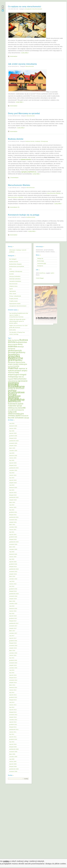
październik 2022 (14, 497)
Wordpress (40, 266)
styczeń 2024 (13, 480)
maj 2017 (12, 636)
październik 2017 (14, 623)
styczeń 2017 (13, 638)
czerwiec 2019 (13, 579)
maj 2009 (12, 759)
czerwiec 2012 (13, 720)
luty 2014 (12, 692)
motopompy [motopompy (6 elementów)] (13, 377)
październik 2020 (14, 542)
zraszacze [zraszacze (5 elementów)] (25, 416)
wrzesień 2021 (13, 520)
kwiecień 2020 (13, 554)
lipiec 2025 (12, 448)
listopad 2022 (13, 495)
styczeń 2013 (13, 710)
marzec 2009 (13, 761)
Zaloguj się (40, 258)
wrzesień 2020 (13, 544)
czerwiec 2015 (13, 668)
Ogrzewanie (13, 291)
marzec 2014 (13, 690)
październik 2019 (14, 569)
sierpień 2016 (13, 648)
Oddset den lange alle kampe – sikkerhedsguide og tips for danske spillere (18, 321)
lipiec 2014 (12, 685)
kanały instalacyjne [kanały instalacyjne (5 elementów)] (20, 364)
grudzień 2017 (13, 618)
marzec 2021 (13, 529)
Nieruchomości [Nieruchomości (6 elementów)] (20, 379)
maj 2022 (12, 505)
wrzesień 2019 (13, 571)
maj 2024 (12, 473)
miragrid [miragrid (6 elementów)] (23, 375)
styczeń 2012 (13, 722)
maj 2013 (12, 702)
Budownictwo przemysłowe (17, 266)
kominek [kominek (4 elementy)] (10, 366)
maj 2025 (12, 453)
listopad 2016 (13, 643)
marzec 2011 (13, 732)
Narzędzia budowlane (15, 281)
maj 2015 (12, 670)
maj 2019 (12, 581)
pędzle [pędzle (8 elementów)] (11, 401)
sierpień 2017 (13, 628)
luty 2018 (12, 613)
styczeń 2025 (13, 463)
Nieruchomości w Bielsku (16, 197)
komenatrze (14, 56)
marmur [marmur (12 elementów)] (13, 368)
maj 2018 (12, 606)
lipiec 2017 (12, 631)
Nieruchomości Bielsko (19, 185)
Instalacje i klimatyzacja (41, 141)
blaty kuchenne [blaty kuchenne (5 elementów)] (14, 340)
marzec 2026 (13, 428)
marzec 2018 (13, 611)
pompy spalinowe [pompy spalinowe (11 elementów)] (14, 395)
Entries (41, 261)
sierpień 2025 (13, 446)
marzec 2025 (13, 458)
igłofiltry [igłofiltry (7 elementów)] (19, 360)
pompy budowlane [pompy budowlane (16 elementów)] (16, 386)
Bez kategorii (13, 259)
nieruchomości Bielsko (54, 193)
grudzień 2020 (13, 537)
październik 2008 (14, 769)
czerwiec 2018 (13, 603)
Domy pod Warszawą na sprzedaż (24, 113)
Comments (42, 263)
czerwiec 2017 (13, 633)
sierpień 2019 (13, 574)
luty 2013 (12, 707)
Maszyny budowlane (15, 276)
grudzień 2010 (13, 739)
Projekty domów (14, 299)
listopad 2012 (13, 712)
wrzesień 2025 (13, 443)
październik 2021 (14, 517)
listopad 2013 (13, 700)
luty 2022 (12, 510)
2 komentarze (14, 178)
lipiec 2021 (12, 524)
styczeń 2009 (13, 764)
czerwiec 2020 (13, 549)
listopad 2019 (13, 566)
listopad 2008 (13, 766)
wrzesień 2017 (13, 626)
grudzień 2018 (13, 589)
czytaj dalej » (25, 53)
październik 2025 (14, 441)
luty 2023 (12, 490)
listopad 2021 (13, 515)
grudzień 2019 (13, 564)
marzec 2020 (13, 557)
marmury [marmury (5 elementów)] (11, 373)
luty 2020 (12, 559)
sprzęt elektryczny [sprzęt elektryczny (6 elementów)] (15, 407)
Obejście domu (13, 286)
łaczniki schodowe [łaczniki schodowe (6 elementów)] (16, 418)
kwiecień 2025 (13, 455)
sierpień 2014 (13, 682)
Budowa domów (16, 139)
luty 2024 (12, 478)
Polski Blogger (40, 278)
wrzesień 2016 (13, 645)
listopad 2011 (13, 727)
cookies (6, 861)
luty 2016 (12, 658)
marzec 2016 (13, 655)
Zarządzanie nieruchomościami (33, 9)
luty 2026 (12, 431)
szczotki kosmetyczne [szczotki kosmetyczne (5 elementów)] (16, 410)
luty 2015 (12, 673)
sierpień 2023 (13, 483)
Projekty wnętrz (13, 301)
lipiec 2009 (12, 754)
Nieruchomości (30, 66)
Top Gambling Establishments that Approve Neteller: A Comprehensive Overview (19, 315)
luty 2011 (12, 734)
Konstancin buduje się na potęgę (24, 215)
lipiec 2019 (12, 576)
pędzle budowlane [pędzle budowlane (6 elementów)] (14, 403)
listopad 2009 (13, 747)
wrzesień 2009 (13, 752)
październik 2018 (14, 594)
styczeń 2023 (13, 492)
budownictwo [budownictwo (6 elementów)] (21, 342)
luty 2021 (12, 532)
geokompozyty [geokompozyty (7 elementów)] (15, 350)
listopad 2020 (13, 539)
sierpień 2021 (13, 522)
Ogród (11, 289)
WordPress (42, 273)
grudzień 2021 (13, 512)
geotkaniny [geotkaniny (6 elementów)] (21, 352)
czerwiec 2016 (13, 653)
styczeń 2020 (13, 562)
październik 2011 (14, 729)
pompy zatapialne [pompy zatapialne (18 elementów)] (16, 399)
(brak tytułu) (12, 330)
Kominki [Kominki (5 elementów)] (16, 366)
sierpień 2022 (13, 500)
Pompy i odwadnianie (15, 296)
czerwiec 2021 (13, 527)
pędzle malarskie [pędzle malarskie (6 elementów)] (16, 405)
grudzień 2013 (13, 697)
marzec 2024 (13, 475)
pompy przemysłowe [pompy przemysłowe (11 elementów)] (16, 391)
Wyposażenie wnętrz (15, 304)
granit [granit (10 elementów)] (11, 360)
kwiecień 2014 (13, 687)
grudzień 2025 (13, 436)
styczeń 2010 (13, 744)
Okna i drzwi (13, 294)
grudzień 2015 (13, 660)
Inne (10, 269)
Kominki (11, 274)
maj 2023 (12, 485)
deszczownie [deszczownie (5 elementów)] (13, 344)
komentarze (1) (15, 207)
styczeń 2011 (13, 737)
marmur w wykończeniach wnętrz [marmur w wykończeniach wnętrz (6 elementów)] (18, 369)
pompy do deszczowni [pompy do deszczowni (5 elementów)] (16, 388)
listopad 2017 (13, 621)
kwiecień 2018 (13, 608)
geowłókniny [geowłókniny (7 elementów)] (14, 354)
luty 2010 (12, 742)
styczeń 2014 (13, 695)
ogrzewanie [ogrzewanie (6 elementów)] (23, 381)
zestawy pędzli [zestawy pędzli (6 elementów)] (14, 416)
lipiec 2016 (12, 650)
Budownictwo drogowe (15, 264)
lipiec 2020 (12, 547)
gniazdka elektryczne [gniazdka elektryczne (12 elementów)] (16, 357)
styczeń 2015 (13, 675)
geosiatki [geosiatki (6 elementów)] (12, 352)
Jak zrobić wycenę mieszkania (22, 64)
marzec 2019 (13, 584)
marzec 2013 (13, 705)
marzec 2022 (13, 507)
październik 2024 (14, 468)
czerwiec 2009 (13, 757)
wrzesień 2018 (13, 596)
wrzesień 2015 (13, 663)
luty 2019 (12, 586)
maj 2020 (12, 552)
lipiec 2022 (12, 502)
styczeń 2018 (13, 616)
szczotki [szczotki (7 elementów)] (22, 408)
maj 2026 (12, 423)
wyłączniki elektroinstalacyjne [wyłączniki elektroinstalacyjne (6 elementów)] (16, 413)
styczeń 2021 (13, 534)
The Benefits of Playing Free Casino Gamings (17, 333)
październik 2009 (14, 749)
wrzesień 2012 (13, 715)
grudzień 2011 (13, 724)
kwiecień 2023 (13, 488)
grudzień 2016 (13, 641)
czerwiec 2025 (13, 451)
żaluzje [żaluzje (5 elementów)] (27, 418)
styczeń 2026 (13, 433)
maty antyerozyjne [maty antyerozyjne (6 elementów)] (14, 373)
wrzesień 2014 (13, 680)
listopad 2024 (13, 465)
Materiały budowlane (15, 279)
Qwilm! (52, 273)
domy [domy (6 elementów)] (20, 344)
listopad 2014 (13, 678)
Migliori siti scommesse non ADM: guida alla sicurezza (18, 326)
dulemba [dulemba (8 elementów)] (12, 346)
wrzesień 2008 (13, 771)
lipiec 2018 (12, 601)
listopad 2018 (13, 591)
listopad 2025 (13, 438)
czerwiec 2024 (13, 470)
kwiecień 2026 (13, 426)
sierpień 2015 (13, 665)
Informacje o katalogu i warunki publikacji (18, 251)
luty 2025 (12, 460)
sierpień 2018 (13, 599)
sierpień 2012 (13, 717)
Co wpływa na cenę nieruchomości (25, 7)
